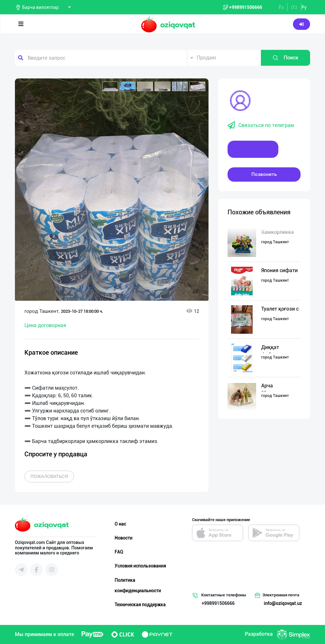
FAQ (119, 552)
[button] (110, 86)
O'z (294, 7)
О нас (120, 524)
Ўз (281, 7)
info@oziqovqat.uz (283, 603)
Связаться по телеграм (261, 125)
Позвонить (264, 174)
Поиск (285, 58)
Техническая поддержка (140, 605)
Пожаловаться (49, 476)
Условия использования (140, 566)
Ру (304, 7)
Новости (123, 538)
